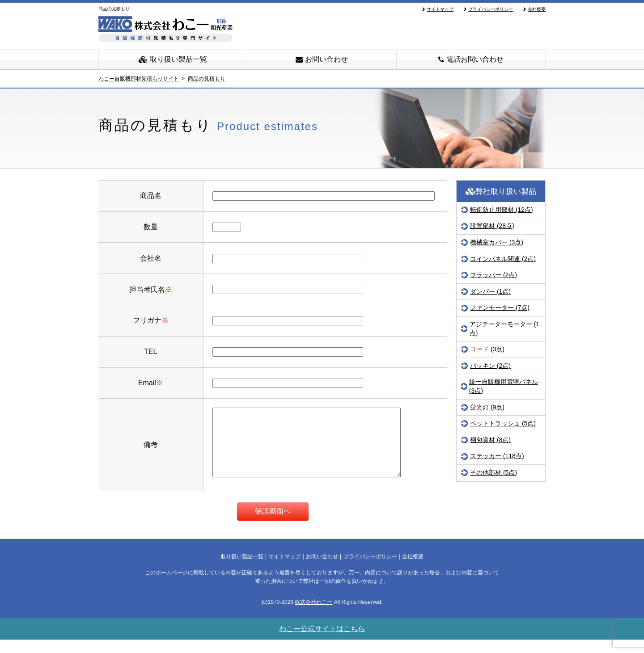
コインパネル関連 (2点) (503, 259)
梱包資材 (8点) (490, 440)
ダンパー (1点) (490, 291)
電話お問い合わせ (471, 59)
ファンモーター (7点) (500, 308)
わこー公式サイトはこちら (322, 642)
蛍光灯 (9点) (487, 407)
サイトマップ (440, 9)
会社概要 (537, 9)
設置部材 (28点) (492, 226)
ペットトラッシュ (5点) (503, 423)
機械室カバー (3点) (497, 242)
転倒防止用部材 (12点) (502, 210)
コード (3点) (487, 349)
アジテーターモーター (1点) (504, 329)
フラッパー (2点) (494, 275)
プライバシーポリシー (491, 9)
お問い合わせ (322, 59)
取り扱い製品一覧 (173, 59)
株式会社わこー (314, 615)
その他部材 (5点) (494, 472)
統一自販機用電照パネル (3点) (504, 386)
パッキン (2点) (490, 366)
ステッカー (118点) (497, 456)
